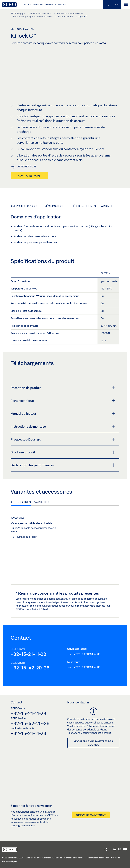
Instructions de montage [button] (63, 426)
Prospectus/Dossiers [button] (63, 439)
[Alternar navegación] (125, 4)
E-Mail (45, 609)
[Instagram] (120, 849)
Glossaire (116, 858)
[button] (106, 850)
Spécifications (54, 206)
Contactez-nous (29, 176)
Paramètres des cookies (98, 858)
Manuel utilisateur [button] (63, 413)
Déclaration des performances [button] (63, 465)
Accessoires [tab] (21, 502)
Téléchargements (82, 206)
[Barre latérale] (116, 4)
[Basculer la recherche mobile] (107, 4)
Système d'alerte (33, 858)
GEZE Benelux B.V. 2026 (13, 858)
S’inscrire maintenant (91, 815)
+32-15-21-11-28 (28, 654)
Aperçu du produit (25, 206)
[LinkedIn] (115, 849)
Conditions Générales (52, 858)
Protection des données (75, 858)
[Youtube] (125, 849)
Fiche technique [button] (63, 400)
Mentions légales (10, 861)
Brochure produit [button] (63, 452)
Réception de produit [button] (63, 388)
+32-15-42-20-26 (30, 668)
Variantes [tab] (42, 502)
